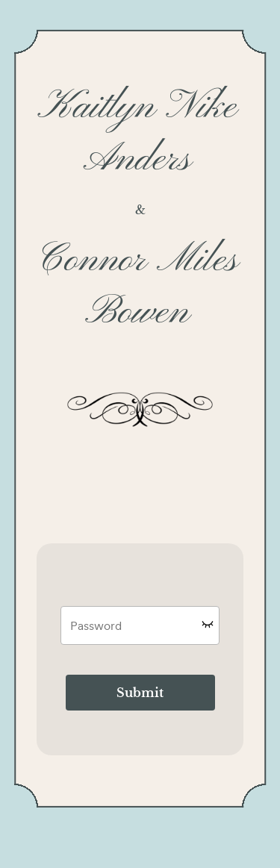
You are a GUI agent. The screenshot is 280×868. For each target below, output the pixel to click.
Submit (140, 693)
